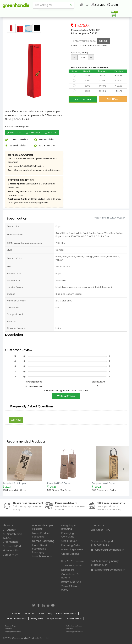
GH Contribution (12, 534)
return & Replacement (16, 619)
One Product (69, 541)
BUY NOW (113, 99)
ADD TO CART (83, 99)
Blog (50, 614)
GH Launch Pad (12, 546)
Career (41, 614)
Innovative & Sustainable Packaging (40, 549)
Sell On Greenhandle (11, 540)
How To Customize (73, 561)
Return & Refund (71, 582)
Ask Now (16, 420)
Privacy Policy (37, 619)
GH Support (10, 530)
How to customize (74, 619)
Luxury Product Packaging (41, 535)
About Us (8, 525)
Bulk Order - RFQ (101, 530)
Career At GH (11, 555)
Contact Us (98, 525)
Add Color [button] (14, 133)
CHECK (103, 41)
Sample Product (54, 619)
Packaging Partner (72, 550)
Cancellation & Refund (66, 614)
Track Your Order (72, 566)
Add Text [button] (51, 133)
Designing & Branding (68, 527)
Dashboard (68, 570)
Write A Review (66, 396)
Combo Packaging (43, 541)
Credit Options (70, 554)
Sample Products (42, 556)
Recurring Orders (71, 545)
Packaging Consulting (68, 535)
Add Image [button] (33, 133)
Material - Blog (11, 550)
